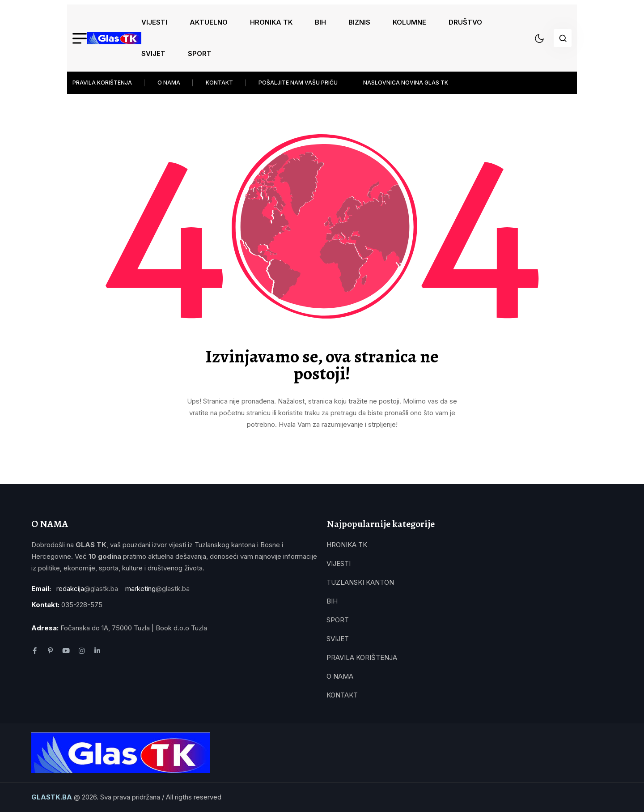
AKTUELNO (209, 22)
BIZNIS (359, 22)
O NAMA (169, 83)
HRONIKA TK (271, 22)
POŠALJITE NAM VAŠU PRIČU (298, 83)
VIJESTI (154, 22)
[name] (114, 38)
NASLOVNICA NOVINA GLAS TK (406, 83)
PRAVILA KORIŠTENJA (102, 83)
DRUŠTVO (465, 22)
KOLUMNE (409, 22)
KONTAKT (219, 83)
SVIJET (153, 53)
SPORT (200, 53)
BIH (320, 22)
